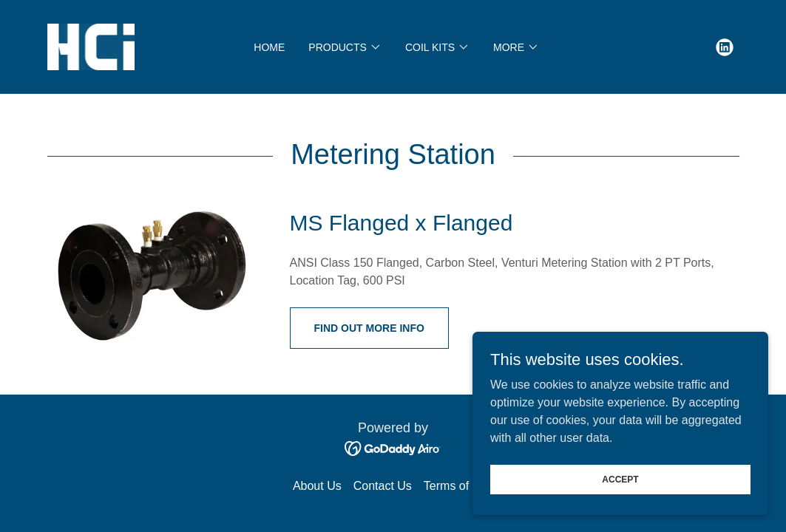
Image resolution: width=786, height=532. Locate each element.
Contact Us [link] (383, 486)
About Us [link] (317, 486)
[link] (91, 46)
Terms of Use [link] (458, 486)
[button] (345, 47)
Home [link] (269, 47)
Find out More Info (369, 328)
